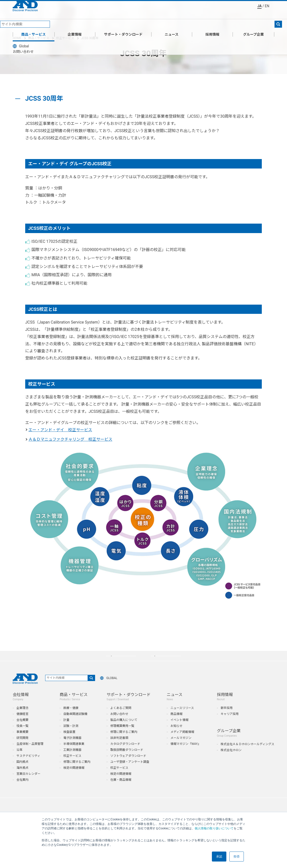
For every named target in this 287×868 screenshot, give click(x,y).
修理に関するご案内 (77, 772)
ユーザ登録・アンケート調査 (130, 772)
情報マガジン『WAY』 (186, 754)
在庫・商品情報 (121, 790)
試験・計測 (71, 736)
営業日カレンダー (28, 784)
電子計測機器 (72, 748)
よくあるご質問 (121, 718)
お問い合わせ (119, 724)
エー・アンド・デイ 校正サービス (60, 430)
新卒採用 (227, 718)
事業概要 (22, 742)
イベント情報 (179, 730)
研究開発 (22, 748)
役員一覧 (22, 736)
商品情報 (176, 724)
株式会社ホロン (231, 761)
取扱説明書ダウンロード (127, 760)
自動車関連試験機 (75, 724)
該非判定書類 (119, 748)
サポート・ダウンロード (123, 26)
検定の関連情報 (74, 778)
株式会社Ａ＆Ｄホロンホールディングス (247, 755)
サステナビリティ (28, 766)
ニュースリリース (182, 718)
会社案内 (22, 790)
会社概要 (22, 730)
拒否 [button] (237, 857)
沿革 (19, 760)
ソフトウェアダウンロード (128, 766)
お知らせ (176, 736)
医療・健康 (71, 718)
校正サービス (65, 38)
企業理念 (22, 718)
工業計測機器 (72, 760)
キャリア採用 (230, 724)
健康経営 (22, 724)
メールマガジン (181, 748)
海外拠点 (22, 778)
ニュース (172, 26)
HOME (17, 38)
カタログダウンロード (125, 754)
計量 (66, 730)
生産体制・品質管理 (30, 754)
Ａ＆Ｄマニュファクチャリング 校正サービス (70, 439)
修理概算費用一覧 (122, 736)
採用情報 (212, 26)
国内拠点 (22, 772)
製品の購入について (124, 730)
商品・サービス (33, 26)
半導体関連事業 (74, 754)
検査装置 (69, 742)
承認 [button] (219, 857)
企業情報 (75, 26)
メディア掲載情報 (182, 742)
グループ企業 (253, 26)
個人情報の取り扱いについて (214, 828)
